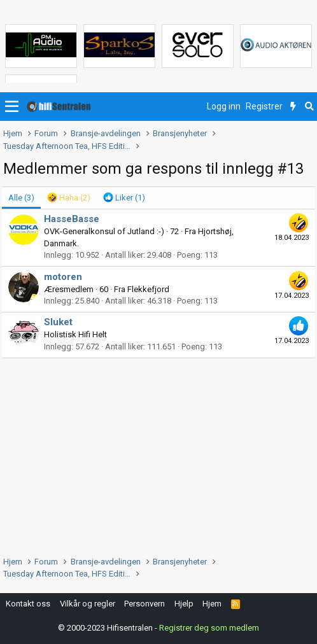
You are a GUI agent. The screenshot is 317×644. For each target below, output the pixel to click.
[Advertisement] (158, 454)
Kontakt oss (28, 604)
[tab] (69, 198)
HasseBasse (72, 219)
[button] (12, 107)
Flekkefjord (148, 289)
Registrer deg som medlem (209, 628)
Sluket (58, 322)
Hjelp (184, 604)
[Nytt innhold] (293, 107)
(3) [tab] (21, 198)
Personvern (144, 604)
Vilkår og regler (88, 604)
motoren (63, 277)
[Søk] (309, 107)
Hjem (212, 604)
